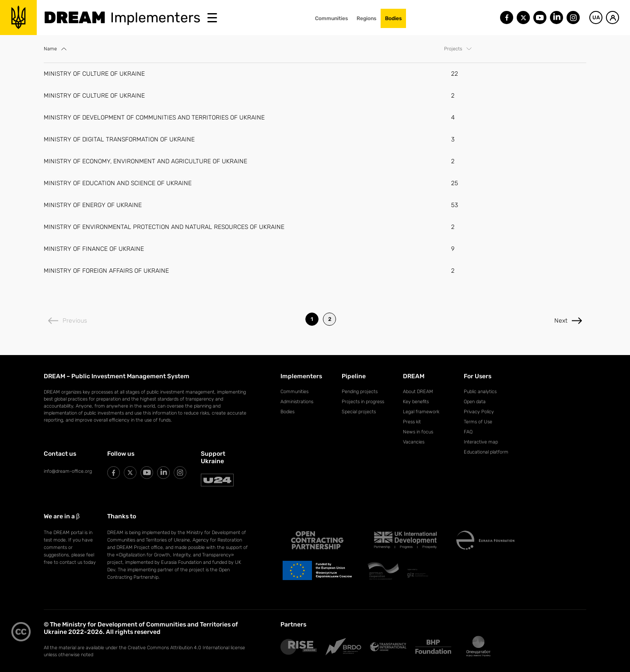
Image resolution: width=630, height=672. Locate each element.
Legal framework (421, 412)
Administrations (297, 402)
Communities (331, 18)
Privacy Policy (479, 412)
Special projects (359, 412)
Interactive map (481, 442)
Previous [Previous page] (68, 321)
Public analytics (480, 392)
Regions (366, 18)
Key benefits (416, 402)
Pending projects (360, 392)
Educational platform (486, 452)
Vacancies (414, 442)
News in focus (418, 432)
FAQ (468, 432)
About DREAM (418, 392)
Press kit (412, 422)
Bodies (393, 18)
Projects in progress (363, 402)
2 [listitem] (330, 319)
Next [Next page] (568, 321)
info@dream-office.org (68, 471)
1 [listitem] (312, 319)
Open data (475, 402)
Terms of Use (478, 422)
